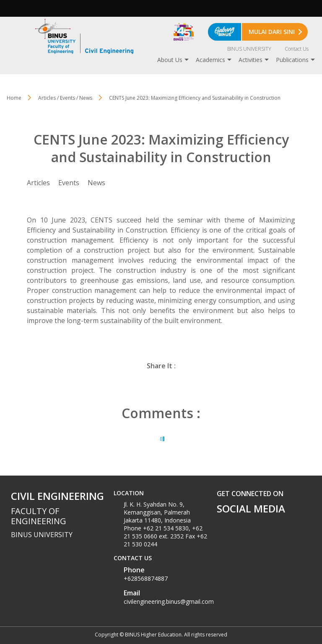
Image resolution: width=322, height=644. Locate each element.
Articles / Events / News (65, 98)
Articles (38, 183)
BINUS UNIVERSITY (249, 49)
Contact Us (297, 49)
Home (14, 98)
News (96, 183)
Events (69, 183)
